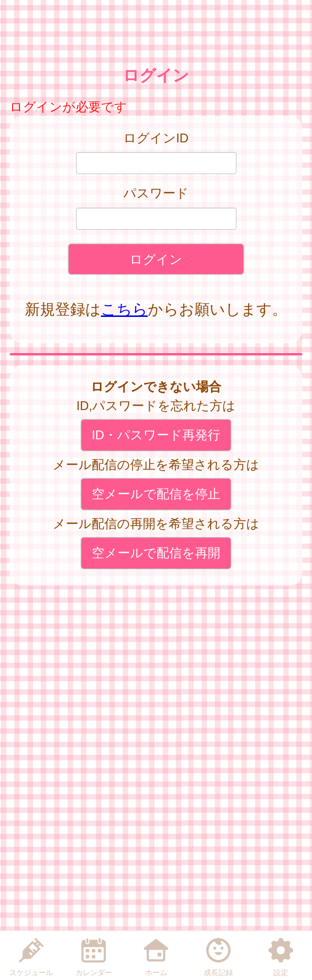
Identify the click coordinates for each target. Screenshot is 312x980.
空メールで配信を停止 (156, 494)
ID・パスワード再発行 (156, 435)
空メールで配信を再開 (156, 553)
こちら (124, 309)
